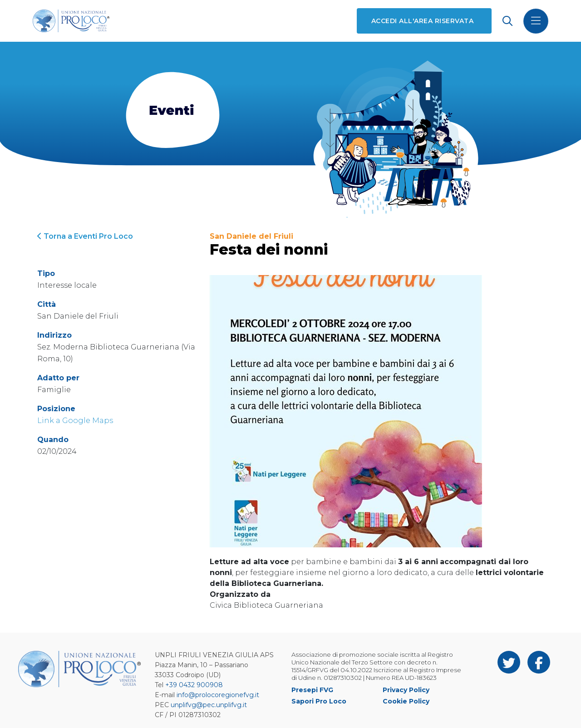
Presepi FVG (312, 690)
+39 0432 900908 (194, 685)
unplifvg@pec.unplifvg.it (209, 705)
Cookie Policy (406, 701)
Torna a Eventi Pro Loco (85, 236)
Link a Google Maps (75, 421)
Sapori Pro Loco (319, 701)
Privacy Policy (406, 690)
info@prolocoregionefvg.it (218, 695)
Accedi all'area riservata (422, 21)
